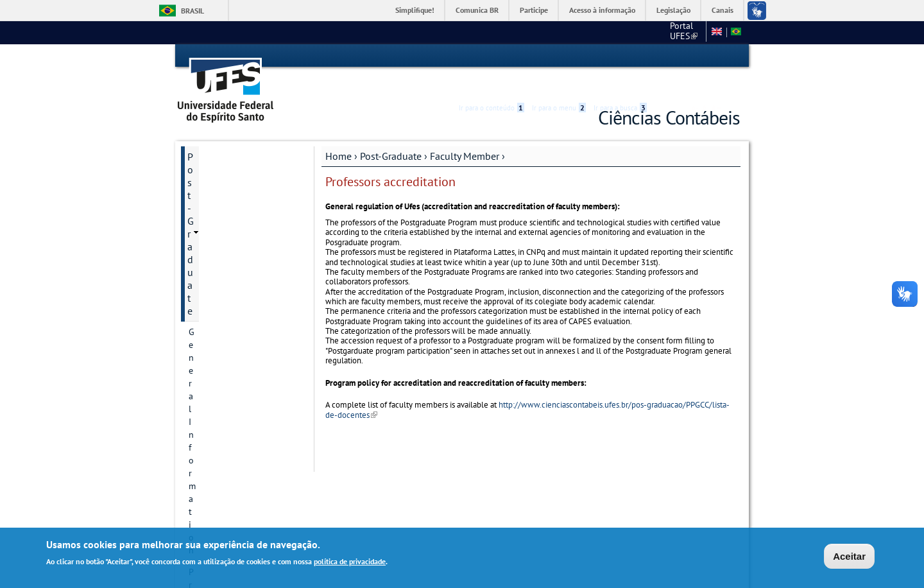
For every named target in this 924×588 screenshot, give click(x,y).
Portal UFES (581, 32)
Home (338, 133)
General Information (228, 155)
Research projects (223, 264)
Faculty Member (465, 133)
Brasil (193, 11)
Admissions (211, 373)
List (207, 416)
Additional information (234, 351)
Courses (204, 307)
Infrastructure (215, 329)
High (678, 56)
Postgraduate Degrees (232, 220)
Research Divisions (225, 242)
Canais (723, 10)
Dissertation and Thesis (235, 460)
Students (206, 481)
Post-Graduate (391, 133)
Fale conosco (677, 32)
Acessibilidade (663, 56)
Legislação (673, 10)
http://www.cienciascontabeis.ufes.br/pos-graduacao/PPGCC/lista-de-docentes (527, 386)
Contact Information (228, 198)
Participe (534, 10)
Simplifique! (415, 10)
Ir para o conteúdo (492, 56)
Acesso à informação (602, 10)
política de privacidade (350, 561)
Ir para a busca (620, 56)
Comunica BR (477, 10)
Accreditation (226, 438)
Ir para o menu (559, 56)
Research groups (221, 286)
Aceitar (849, 556)
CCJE (629, 32)
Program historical (225, 177)
